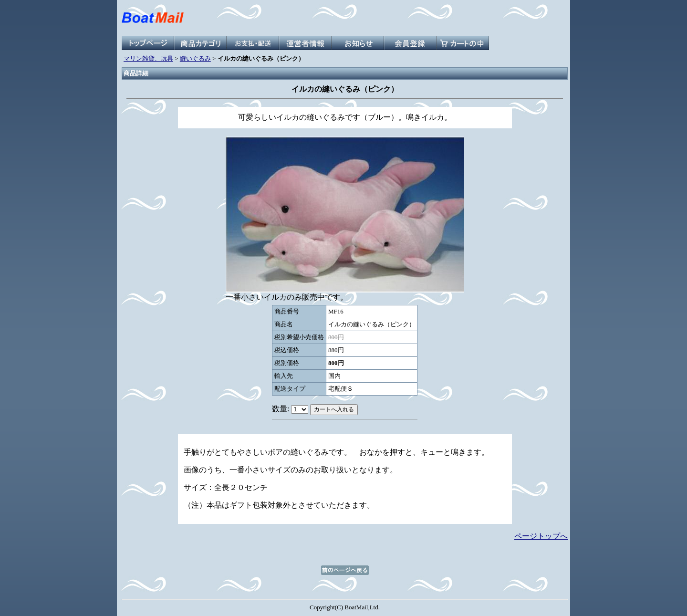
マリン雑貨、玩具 (148, 58)
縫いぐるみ (195, 58)
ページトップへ (541, 536)
